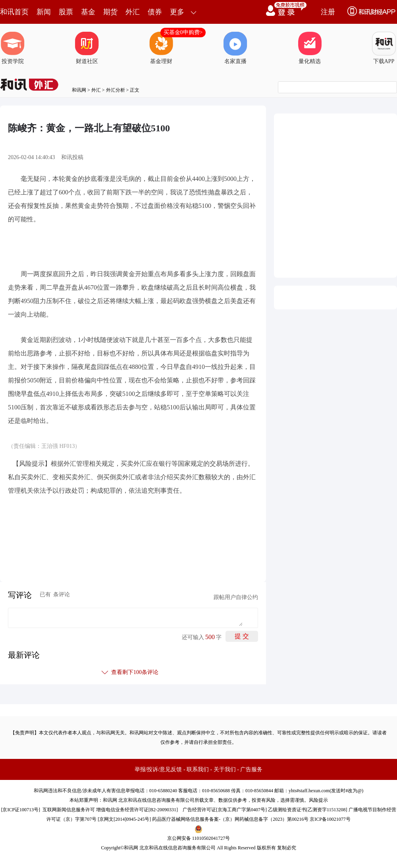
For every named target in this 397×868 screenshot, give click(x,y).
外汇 (133, 12)
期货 (110, 12)
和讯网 (79, 90)
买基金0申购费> (183, 32)
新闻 (44, 12)
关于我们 (225, 769)
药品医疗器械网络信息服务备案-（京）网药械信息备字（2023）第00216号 (230, 819)
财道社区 (87, 48)
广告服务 (251, 769)
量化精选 (310, 48)
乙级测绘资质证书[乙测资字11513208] (308, 810)
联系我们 (198, 769)
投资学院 (13, 48)
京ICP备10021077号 (330, 819)
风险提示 (318, 800)
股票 (66, 12)
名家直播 (235, 48)
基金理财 (161, 48)
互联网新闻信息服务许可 (69, 810)
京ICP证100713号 (20, 810)
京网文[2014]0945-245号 (124, 819)
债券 (155, 12)
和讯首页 (14, 12)
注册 (328, 12)
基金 (88, 12)
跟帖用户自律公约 (236, 597)
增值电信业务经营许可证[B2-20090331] (137, 810)
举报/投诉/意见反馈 (158, 769)
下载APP (384, 48)
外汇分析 (116, 90)
